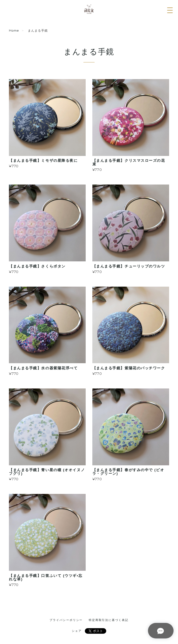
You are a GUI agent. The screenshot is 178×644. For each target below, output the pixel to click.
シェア (77, 631)
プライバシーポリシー (66, 620)
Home (14, 31)
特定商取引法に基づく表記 (109, 620)
